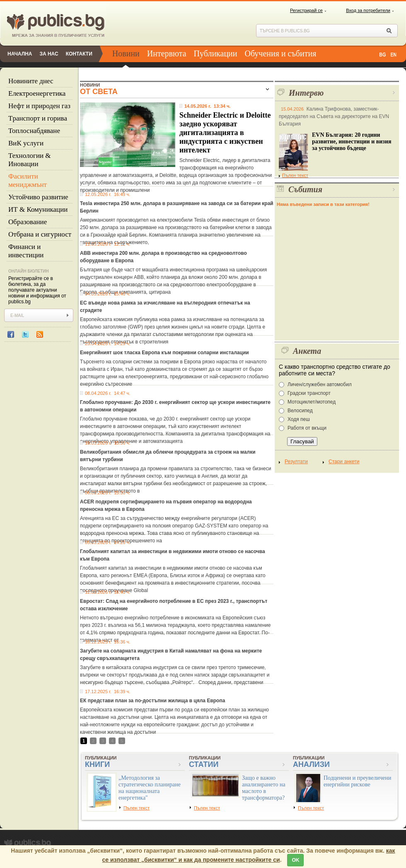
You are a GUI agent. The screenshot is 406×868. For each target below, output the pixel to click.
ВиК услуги (26, 143)
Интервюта (167, 53)
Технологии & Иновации (30, 160)
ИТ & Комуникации (38, 209)
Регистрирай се (306, 10)
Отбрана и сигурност (40, 234)
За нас (49, 54)
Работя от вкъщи (307, 428)
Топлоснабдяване (34, 131)
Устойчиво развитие (38, 197)
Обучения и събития (281, 53)
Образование (28, 222)
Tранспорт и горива (38, 118)
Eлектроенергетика (37, 93)
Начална (20, 54)
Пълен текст (294, 175)
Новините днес (31, 81)
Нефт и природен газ (39, 106)
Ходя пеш (299, 419)
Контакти (79, 54)
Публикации (216, 53)
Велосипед (300, 411)
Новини (126, 53)
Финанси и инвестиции (26, 251)
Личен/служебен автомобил (320, 384)
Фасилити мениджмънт (28, 180)
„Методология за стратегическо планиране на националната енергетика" (150, 788)
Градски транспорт (309, 393)
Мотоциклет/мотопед (312, 402)
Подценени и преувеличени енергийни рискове (358, 781)
